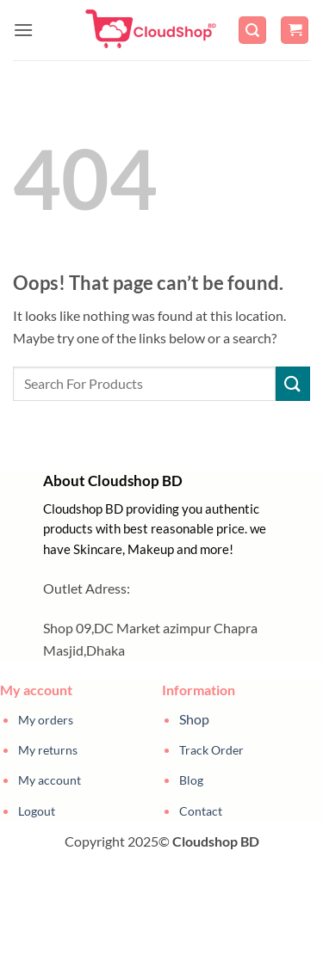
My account (50, 780)
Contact (201, 811)
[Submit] (293, 383)
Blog (191, 780)
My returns (48, 750)
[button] (23, 30)
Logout (37, 811)
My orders (46, 720)
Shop (194, 719)
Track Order (211, 750)
